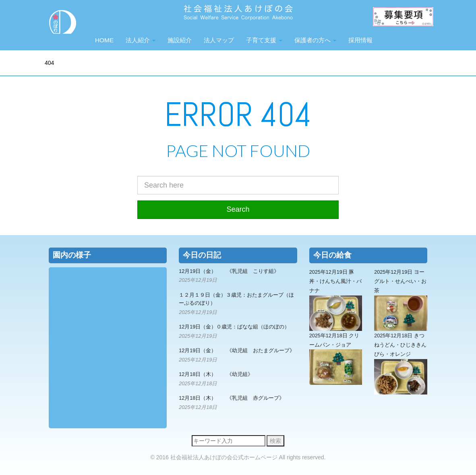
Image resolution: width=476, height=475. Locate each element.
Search (238, 209)
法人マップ (219, 40)
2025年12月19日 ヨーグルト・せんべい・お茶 (401, 300)
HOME (104, 40)
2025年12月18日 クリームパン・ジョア (336, 359)
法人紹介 (141, 40)
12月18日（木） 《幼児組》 (216, 374)
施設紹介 (180, 40)
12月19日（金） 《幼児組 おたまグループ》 (237, 351)
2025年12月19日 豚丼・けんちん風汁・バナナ (336, 300)
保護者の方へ (315, 40)
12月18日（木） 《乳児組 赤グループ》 (232, 398)
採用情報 (360, 40)
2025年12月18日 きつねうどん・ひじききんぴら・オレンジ (401, 364)
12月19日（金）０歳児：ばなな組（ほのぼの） (234, 327)
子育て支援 (264, 40)
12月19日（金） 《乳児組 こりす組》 (229, 271)
